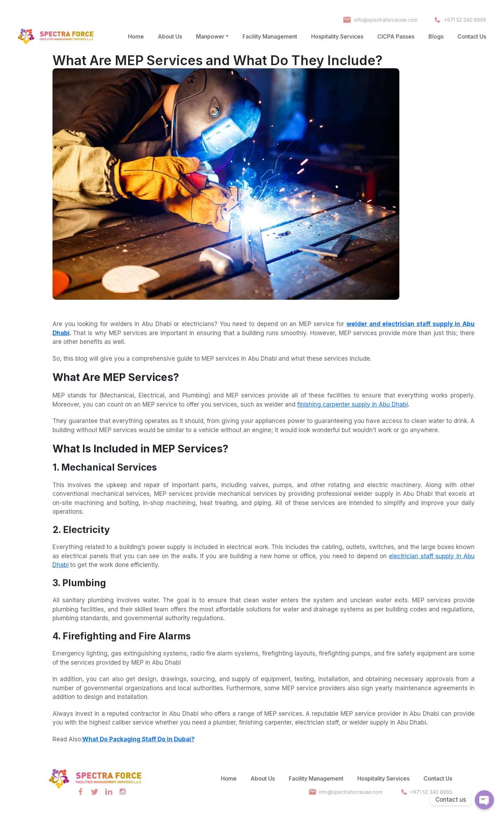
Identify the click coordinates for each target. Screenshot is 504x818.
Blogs (436, 36)
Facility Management (270, 36)
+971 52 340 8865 (465, 20)
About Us (170, 36)
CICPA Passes (396, 36)
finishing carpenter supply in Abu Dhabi (352, 404)
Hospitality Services (337, 36)
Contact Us (472, 36)
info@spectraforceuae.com (386, 20)
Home (136, 36)
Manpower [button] (210, 36)
